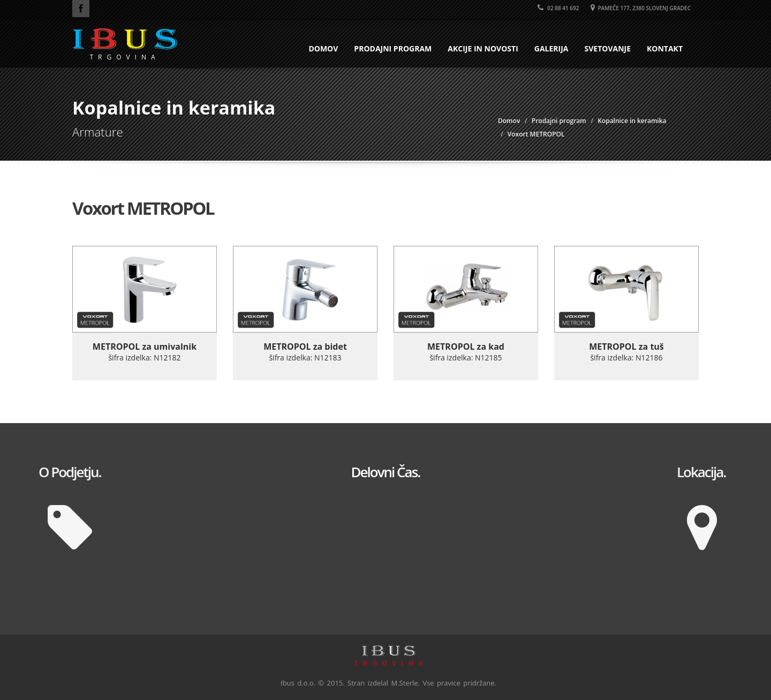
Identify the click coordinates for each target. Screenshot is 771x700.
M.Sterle (405, 683)
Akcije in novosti (483, 48)
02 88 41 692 (558, 8)
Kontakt (665, 48)
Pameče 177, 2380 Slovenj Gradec (641, 8)
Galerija (551, 48)
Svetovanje (607, 48)
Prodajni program (393, 48)
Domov (323, 48)
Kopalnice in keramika (632, 121)
